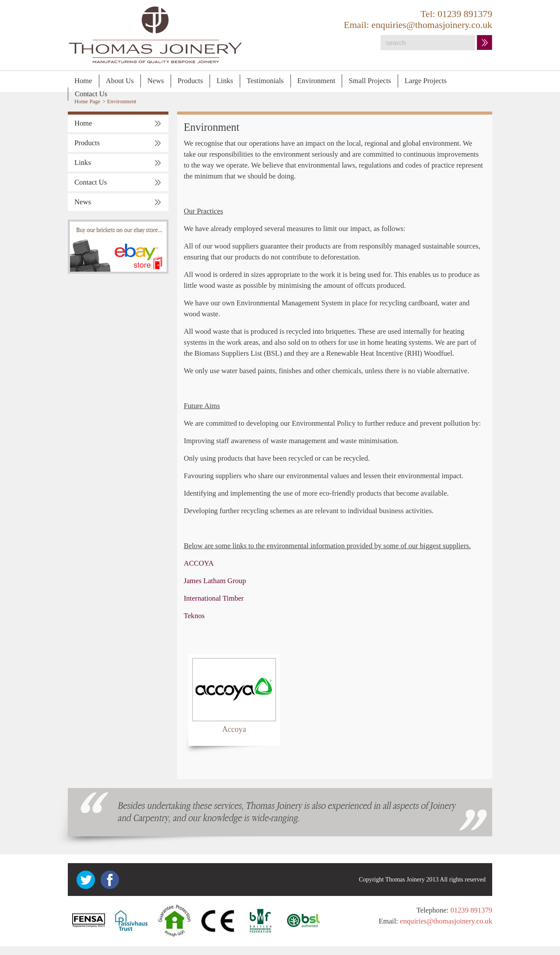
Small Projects (370, 81)
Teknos (194, 616)
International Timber (214, 598)
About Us (120, 81)
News (156, 81)
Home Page (87, 101)
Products (190, 81)
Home (83, 81)
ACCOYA (199, 563)
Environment (317, 81)
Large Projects (426, 81)
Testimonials (265, 81)
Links (225, 81)
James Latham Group (215, 581)
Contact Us (91, 94)
